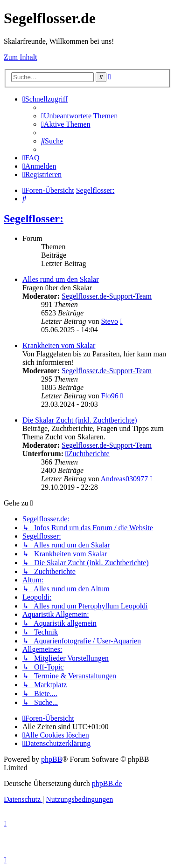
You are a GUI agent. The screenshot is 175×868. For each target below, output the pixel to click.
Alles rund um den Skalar (61, 279)
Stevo (109, 321)
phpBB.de (107, 783)
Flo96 (109, 396)
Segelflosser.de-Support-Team (107, 296)
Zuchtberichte (87, 454)
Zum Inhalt (21, 57)
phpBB (52, 759)
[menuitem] (79, 116)
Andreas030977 (124, 479)
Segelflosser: (34, 219)
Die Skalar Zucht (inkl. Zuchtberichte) (80, 420)
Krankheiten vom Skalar (59, 345)
